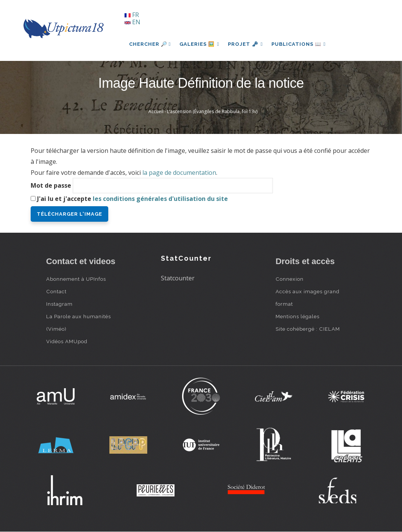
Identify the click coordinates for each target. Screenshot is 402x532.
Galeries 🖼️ (200, 44)
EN (132, 22)
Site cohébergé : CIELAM (308, 329)
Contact (56, 291)
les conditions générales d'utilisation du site (160, 199)
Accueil (156, 111)
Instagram (59, 304)
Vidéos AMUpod (67, 341)
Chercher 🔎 (150, 44)
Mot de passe (51, 185)
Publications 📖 (300, 44)
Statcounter (178, 278)
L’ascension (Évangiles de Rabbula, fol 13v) (212, 111)
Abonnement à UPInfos (76, 279)
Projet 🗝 (246, 44)
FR (132, 15)
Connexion (290, 279)
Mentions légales (298, 316)
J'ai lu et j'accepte (132, 199)
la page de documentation (179, 173)
